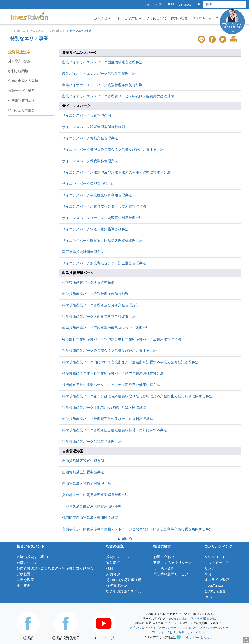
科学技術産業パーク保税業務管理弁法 (92, 442)
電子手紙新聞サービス (171, 574)
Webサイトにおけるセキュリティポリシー (180, 632)
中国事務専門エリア (23, 101)
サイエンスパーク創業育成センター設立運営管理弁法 (104, 206)
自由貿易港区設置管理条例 (83, 461)
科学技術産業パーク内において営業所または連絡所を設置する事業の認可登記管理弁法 (130, 362)
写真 (208, 574)
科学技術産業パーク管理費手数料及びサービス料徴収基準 (108, 419)
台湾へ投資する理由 (32, 557)
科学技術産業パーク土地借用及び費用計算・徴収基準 (104, 408)
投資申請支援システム (124, 591)
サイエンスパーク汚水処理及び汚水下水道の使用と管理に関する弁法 (116, 172)
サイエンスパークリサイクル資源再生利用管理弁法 (102, 218)
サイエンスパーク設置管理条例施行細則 (94, 127)
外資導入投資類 (20, 61)
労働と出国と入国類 (23, 81)
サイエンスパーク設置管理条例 (87, 115)
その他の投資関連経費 (124, 580)
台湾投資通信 (215, 591)
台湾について (27, 563)
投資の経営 (179, 18)
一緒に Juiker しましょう (199, 637)
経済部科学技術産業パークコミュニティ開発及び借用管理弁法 (111, 385)
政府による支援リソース (173, 563)
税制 (110, 568)
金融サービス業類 (21, 91)
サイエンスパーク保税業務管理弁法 (90, 161)
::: (137, 4)
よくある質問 (156, 18)
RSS (171, 4)
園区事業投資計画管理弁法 (83, 252)
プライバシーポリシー (214, 628)
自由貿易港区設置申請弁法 (83, 472)
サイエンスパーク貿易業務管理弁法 (90, 138)
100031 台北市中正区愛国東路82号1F (193, 619)
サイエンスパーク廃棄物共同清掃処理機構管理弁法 (102, 241)
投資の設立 (134, 18)
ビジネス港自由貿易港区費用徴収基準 (92, 506)
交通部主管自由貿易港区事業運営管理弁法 (95, 495)
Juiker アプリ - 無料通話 (160, 637)
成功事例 (24, 586)
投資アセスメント (107, 18)
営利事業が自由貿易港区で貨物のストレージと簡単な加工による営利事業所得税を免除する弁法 (137, 529)
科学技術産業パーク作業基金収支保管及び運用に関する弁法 (109, 351)
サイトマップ (153, 4)
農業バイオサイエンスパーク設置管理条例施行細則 (102, 85)
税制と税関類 (18, 71)
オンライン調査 (217, 580)
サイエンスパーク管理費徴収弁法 (88, 184)
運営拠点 (113, 563)
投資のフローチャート (124, 557)
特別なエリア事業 (21, 111)
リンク (210, 568)
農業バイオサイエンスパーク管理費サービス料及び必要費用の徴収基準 (118, 96)
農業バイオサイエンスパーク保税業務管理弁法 (99, 74)
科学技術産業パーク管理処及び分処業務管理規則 (101, 305)
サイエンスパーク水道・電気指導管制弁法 (95, 229)
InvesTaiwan (214, 586)
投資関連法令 (57, 31)
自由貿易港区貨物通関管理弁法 (87, 484)
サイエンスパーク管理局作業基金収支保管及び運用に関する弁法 (113, 150)
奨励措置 (24, 574)
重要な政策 (25, 580)
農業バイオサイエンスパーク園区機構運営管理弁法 (102, 62)
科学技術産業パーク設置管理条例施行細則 (95, 294)
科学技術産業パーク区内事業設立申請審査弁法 (99, 317)
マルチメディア (217, 563)
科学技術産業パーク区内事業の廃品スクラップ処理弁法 (106, 328)
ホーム (21, 31)
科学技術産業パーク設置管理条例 (88, 282)
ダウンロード (215, 557)
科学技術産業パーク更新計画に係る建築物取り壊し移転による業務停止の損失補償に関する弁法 (137, 396)
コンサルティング (205, 18)
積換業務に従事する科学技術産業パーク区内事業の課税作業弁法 (113, 373)
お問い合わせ (164, 557)
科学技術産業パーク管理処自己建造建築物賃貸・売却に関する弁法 (115, 430)
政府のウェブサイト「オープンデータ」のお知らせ (164, 628)
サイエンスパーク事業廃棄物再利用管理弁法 (97, 195)
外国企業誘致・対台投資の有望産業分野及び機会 (55, 568)
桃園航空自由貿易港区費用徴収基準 (90, 518)
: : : (10, 31)
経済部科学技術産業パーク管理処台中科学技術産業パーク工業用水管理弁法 (122, 339)
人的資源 (113, 574)
